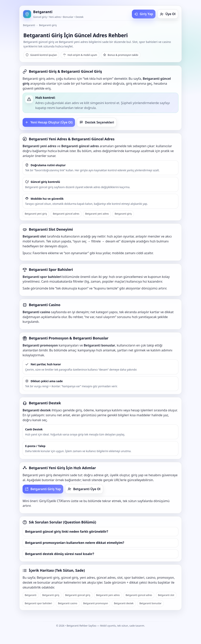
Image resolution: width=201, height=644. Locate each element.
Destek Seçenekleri (97, 122)
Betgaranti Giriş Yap (43, 489)
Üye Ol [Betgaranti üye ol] (168, 14)
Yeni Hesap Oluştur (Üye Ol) (49, 122)
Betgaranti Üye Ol (84, 489)
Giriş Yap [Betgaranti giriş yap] (144, 14)
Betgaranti (29, 25)
